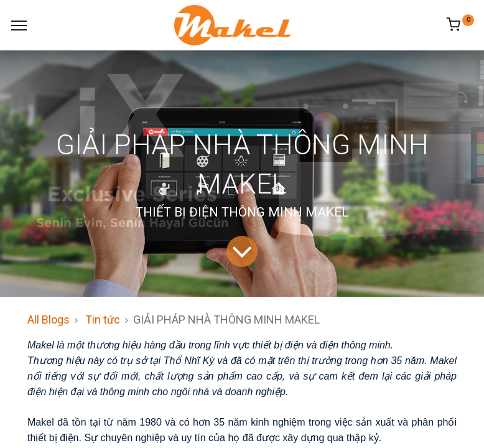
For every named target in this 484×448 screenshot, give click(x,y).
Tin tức (103, 320)
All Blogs (49, 320)
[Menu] (19, 26)
